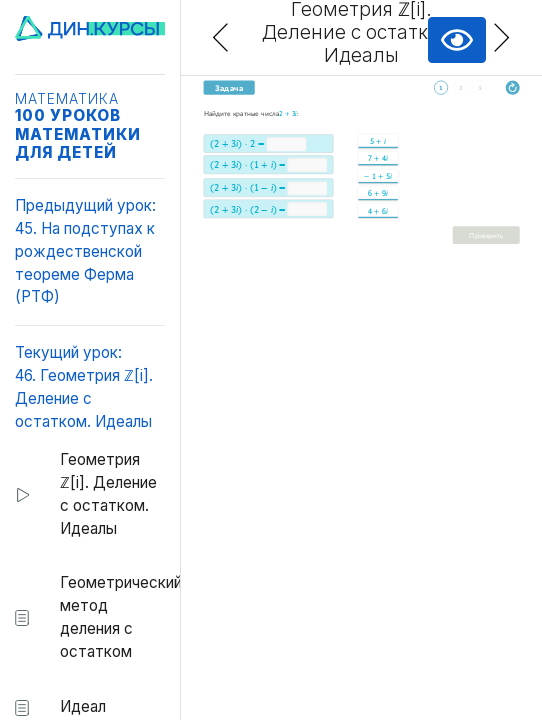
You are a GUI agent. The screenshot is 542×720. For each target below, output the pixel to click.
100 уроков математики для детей (78, 133)
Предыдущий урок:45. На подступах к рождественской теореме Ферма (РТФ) (85, 251)
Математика (67, 99)
